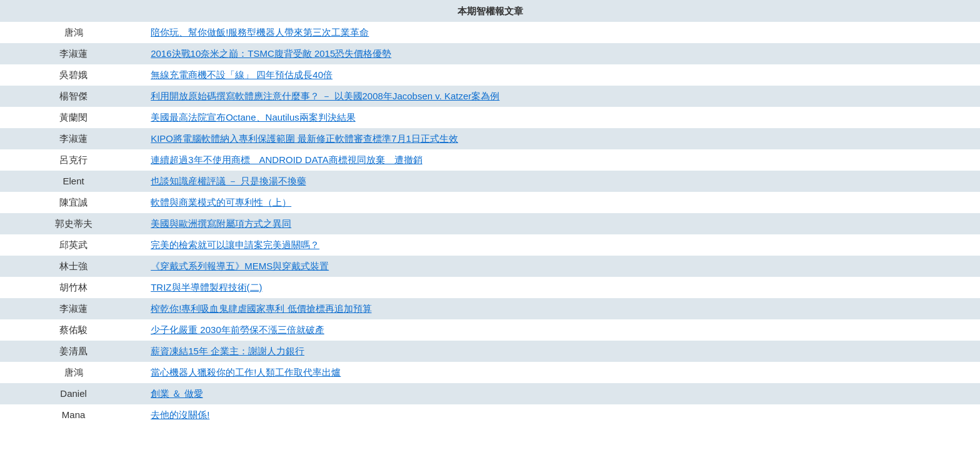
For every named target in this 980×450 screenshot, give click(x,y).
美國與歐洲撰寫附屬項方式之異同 (221, 223)
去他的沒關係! (180, 415)
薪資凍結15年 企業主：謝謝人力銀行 (227, 351)
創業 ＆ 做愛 (177, 393)
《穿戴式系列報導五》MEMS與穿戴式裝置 (240, 266)
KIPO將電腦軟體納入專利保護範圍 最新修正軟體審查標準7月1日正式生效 (304, 138)
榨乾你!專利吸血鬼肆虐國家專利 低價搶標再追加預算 (261, 308)
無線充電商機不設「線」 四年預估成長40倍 (242, 75)
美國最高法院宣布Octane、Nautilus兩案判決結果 (253, 117)
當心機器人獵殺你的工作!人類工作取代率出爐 (246, 372)
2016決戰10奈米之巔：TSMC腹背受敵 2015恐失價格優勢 (271, 53)
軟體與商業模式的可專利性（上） (221, 202)
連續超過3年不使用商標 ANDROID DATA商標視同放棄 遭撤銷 (286, 160)
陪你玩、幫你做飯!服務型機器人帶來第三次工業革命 (260, 32)
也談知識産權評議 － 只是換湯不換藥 (228, 181)
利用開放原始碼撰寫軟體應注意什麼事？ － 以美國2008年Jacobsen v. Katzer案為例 (325, 96)
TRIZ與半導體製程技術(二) (206, 287)
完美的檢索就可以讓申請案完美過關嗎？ (235, 245)
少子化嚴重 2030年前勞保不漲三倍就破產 (237, 330)
